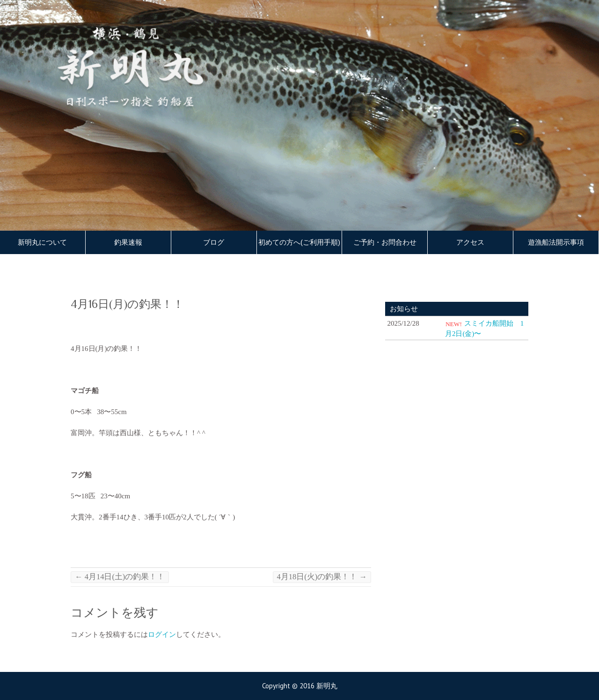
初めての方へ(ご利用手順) (299, 242)
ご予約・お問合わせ (385, 242)
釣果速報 (128, 242)
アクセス (470, 242)
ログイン (162, 634)
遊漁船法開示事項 (556, 242)
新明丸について (42, 242)
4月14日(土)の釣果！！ (120, 577)
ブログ (214, 242)
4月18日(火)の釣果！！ (322, 577)
